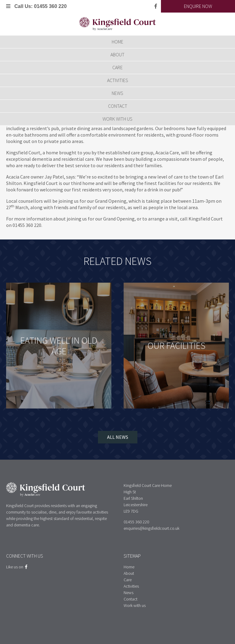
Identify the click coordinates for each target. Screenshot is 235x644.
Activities (118, 80)
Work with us (117, 119)
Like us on (17, 567)
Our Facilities (176, 345)
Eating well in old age (59, 346)
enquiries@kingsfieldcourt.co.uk (151, 528)
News (117, 93)
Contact (118, 106)
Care (117, 67)
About (117, 55)
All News (118, 437)
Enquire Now (198, 6)
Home (117, 42)
